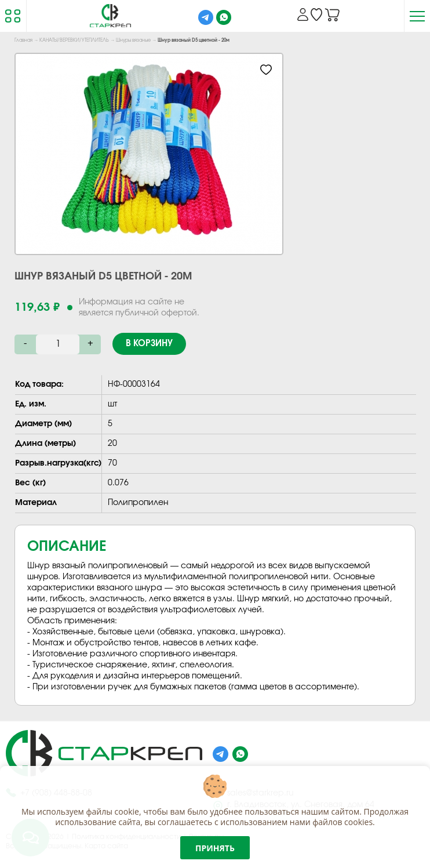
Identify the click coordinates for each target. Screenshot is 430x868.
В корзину (149, 344)
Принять (215, 848)
